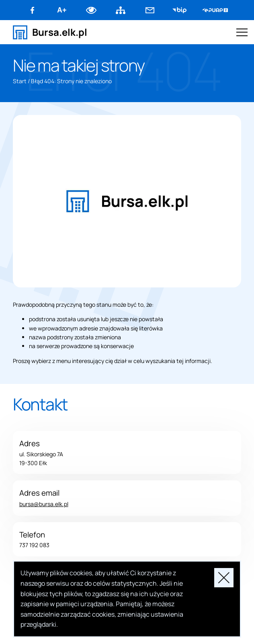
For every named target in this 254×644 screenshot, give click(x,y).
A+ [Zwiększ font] (62, 10)
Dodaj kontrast (91, 10)
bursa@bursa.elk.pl (44, 504)
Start (20, 81)
